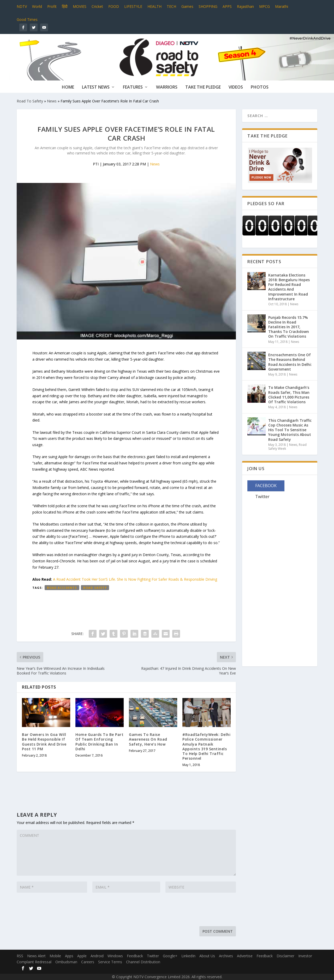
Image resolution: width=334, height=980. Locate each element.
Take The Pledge (203, 87)
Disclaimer (285, 956)
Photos (260, 87)
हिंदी (65, 6)
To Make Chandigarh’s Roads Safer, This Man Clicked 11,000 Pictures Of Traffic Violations (289, 395)
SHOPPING (208, 6)
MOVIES (80, 6)
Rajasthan (245, 6)
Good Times (27, 19)
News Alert (36, 956)
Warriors (167, 87)
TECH (171, 6)
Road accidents (62, 588)
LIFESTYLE (133, 6)
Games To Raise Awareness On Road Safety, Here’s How (148, 739)
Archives (226, 956)
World (37, 6)
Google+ (170, 956)
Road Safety (95, 588)
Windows (115, 956)
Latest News (96, 87)
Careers (88, 962)
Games (187, 6)
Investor (305, 956)
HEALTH (154, 6)
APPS (227, 6)
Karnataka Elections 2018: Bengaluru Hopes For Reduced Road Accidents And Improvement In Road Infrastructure (289, 287)
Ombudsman (66, 962)
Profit (52, 6)
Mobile (55, 956)
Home (68, 87)
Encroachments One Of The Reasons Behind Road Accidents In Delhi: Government (290, 362)
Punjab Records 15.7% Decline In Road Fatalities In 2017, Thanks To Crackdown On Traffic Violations (289, 327)
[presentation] (56, 911)
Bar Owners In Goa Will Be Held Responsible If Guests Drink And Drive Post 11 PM (44, 742)
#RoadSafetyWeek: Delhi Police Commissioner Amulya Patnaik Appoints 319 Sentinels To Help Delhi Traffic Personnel (206, 746)
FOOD (114, 6)
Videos (236, 87)
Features (133, 87)
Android (97, 956)
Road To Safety (30, 101)
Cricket (97, 6)
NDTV (22, 6)
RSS (20, 956)
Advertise (245, 956)
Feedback (135, 956)
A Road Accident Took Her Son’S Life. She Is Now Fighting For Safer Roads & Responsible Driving (135, 579)
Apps (69, 956)
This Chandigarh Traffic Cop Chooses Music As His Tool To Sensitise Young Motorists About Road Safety (290, 430)
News (52, 101)
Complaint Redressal (34, 962)
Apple (82, 956)
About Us (207, 956)
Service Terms (110, 962)
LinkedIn (188, 956)
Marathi (282, 6)
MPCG (264, 6)
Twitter (153, 956)
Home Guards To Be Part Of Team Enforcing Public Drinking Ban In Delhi (99, 742)
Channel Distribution (143, 962)
